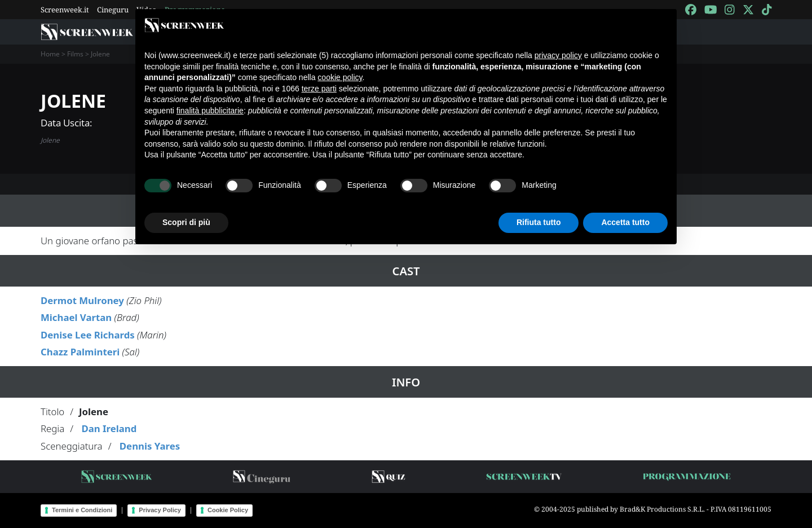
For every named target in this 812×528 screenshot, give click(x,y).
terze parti (319, 89)
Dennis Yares (150, 446)
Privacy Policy (160, 510)
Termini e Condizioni (82, 510)
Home (50, 54)
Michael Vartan (76, 317)
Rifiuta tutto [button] (539, 222)
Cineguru (113, 10)
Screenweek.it (65, 10)
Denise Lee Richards (88, 335)
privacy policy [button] (558, 55)
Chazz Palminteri (80, 352)
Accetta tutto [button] (625, 222)
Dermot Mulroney (82, 300)
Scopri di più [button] (186, 222)
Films (75, 54)
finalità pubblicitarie (210, 111)
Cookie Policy (228, 510)
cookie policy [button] (340, 77)
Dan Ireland (109, 428)
